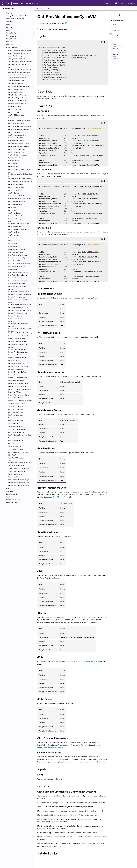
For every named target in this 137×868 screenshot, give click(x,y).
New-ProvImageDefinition (17, 249)
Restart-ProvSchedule (16, 398)
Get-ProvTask (13, 207)
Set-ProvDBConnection (16, 406)
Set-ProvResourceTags (16, 421)
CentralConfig (11, 33)
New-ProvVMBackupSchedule (18, 275)
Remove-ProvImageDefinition (18, 287)
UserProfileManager (13, 500)
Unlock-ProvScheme (15, 474)
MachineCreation (12, 47)
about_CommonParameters (96, 762)
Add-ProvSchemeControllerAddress (20, 75)
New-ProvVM (13, 269)
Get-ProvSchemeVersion (16, 184)
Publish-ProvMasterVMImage (18, 284)
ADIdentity (10, 22)
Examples (116, 37)
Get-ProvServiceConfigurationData (20, 199)
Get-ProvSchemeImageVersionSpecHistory (21, 173)
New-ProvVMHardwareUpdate (18, 281)
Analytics (9, 24)
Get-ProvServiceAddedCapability (19, 196)
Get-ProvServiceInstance (16, 202)
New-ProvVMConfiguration (17, 278)
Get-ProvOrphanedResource (18, 155)
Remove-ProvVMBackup (16, 363)
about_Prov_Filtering (15, 56)
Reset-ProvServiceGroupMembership (20, 389)
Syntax (115, 26)
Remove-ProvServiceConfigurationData (18, 348)
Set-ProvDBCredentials (16, 409)
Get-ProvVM (12, 210)
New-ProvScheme (14, 261)
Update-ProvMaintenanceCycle (19, 483)
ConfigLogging (11, 36)
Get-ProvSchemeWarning (16, 187)
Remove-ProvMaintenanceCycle (19, 307)
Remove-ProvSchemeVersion (18, 342)
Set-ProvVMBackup (15, 446)
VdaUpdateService (12, 503)
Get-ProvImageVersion (16, 132)
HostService (10, 44)
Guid (62, 304)
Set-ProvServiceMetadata (17, 438)
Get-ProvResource (14, 161)
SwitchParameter (66, 503)
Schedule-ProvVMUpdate (17, 404)
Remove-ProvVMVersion (16, 369)
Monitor (9, 488)
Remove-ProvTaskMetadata (17, 358)
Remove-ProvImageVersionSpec (19, 300)
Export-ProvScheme (15, 106)
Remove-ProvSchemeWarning (18, 344)
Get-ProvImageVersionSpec (17, 135)
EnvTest (9, 42)
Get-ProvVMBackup (15, 213)
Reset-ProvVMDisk (14, 392)
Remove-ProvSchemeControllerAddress (18, 323)
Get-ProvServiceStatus (16, 205)
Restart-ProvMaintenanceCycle (19, 395)
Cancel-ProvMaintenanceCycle (19, 86)
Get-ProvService (14, 193)
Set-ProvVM (12, 444)
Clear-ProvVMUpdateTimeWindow (19, 98)
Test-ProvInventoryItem (16, 465)
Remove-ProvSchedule (16, 316)
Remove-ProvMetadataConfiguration (20, 310)
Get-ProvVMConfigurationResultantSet (20, 223)
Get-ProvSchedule (14, 164)
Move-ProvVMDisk (14, 246)
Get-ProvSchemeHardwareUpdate (19, 169)
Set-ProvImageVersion (16, 415)
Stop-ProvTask (13, 455)
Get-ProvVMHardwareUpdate (18, 229)
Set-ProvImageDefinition (16, 412)
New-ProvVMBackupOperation (18, 272)
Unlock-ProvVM (13, 477)
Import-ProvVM (13, 241)
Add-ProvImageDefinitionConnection (20, 62)
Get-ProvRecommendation (17, 158)
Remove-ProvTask (14, 355)
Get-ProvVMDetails (15, 226)
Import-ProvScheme (15, 238)
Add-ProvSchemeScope (16, 81)
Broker (9, 30)
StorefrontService (12, 494)
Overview (9, 13)
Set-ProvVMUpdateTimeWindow (19, 452)
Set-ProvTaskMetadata (16, 441)
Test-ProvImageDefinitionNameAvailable (20, 462)
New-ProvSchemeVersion (17, 267)
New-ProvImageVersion (16, 252)
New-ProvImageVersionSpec (18, 255)
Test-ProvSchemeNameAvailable (19, 468)
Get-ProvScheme (14, 166)
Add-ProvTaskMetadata (16, 84)
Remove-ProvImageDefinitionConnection (19, 290)
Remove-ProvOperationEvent (18, 313)
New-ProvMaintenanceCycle (18, 258)
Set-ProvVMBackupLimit (16, 449)
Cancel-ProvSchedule (15, 89)
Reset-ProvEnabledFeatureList (18, 384)
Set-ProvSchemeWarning (16, 432)
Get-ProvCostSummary (16, 109)
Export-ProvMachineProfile (17, 104)
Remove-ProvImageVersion (17, 297)
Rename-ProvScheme (15, 375)
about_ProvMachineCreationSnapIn (20, 50)
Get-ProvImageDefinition (16, 124)
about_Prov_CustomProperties (18, 53)
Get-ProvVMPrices (14, 232)
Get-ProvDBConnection (16, 115)
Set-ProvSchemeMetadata (17, 429)
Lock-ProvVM (13, 244)
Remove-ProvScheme (15, 319)
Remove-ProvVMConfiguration (18, 366)
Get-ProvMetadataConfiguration (19, 146)
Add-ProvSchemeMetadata (17, 78)
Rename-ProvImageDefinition (18, 372)
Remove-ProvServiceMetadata (18, 352)
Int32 (62, 543)
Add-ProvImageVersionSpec (17, 64)
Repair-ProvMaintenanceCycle (18, 378)
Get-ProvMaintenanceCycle (17, 141)
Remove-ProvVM (14, 361)
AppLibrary (10, 27)
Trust (8, 497)
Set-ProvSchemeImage (16, 426)
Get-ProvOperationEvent (16, 152)
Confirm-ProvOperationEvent (18, 101)
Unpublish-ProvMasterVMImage (19, 480)
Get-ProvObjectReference (17, 149)
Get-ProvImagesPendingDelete (18, 129)
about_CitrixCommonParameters (17, 16)
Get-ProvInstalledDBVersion (17, 138)
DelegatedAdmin (12, 39)
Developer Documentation (26, 3)
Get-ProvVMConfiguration (17, 219)
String (63, 343)
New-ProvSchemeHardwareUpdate (20, 264)
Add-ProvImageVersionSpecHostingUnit (20, 68)
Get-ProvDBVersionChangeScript (19, 121)
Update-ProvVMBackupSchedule (19, 486)
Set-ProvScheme (14, 424)
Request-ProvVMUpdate (16, 381)
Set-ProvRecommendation (17, 418)
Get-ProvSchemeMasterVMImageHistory (20, 178)
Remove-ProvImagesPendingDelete (20, 294)
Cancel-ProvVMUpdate (16, 92)
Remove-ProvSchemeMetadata (18, 336)
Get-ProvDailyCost (14, 112)
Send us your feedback (116, 56)
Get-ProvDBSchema (15, 118)
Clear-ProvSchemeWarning (17, 95)
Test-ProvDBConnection (16, 458)
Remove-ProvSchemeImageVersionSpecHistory (21, 327)
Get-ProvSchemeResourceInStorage (20, 182)
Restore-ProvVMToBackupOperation (20, 401)
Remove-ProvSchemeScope (17, 339)
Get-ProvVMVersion (15, 235)
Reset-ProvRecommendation (18, 386)
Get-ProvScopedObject (16, 190)
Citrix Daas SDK (46, 9)
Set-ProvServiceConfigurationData (20, 435)
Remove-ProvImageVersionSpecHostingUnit (20, 304)
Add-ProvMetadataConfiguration (19, 72)
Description (117, 31)
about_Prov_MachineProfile (17, 59)
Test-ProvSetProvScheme (17, 471)
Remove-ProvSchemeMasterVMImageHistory (20, 332)
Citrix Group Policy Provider (15, 19)
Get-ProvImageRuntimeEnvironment (20, 127)
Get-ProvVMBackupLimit (16, 216)
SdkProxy (9, 491)
